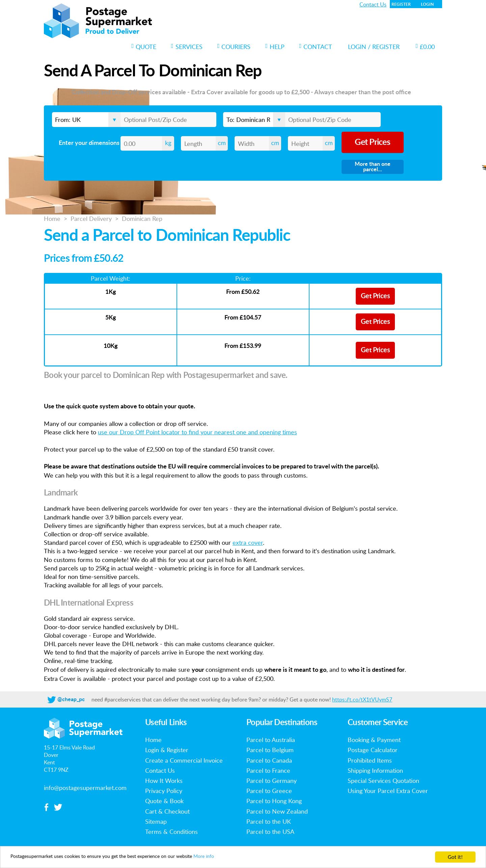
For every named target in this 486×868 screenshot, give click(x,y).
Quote (144, 47)
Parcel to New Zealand (277, 811)
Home (52, 219)
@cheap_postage (78, 699)
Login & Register (167, 750)
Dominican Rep (142, 219)
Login (427, 4)
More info (242, 857)
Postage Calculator (373, 750)
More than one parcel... (373, 167)
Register (401, 4)
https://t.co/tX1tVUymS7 (362, 699)
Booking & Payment (374, 740)
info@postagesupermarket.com (85, 788)
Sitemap (156, 821)
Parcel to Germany (272, 781)
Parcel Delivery (91, 219)
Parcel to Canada (269, 760)
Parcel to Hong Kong (274, 801)
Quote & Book (164, 801)
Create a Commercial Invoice (184, 760)
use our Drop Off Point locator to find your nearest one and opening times (197, 432)
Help (275, 47)
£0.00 (425, 47)
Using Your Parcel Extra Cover (388, 791)
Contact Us (373, 4)
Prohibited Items (370, 760)
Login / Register (374, 47)
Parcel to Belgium (270, 750)
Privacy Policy (164, 791)
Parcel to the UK (269, 821)
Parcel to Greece (269, 791)
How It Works (164, 781)
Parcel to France (268, 770)
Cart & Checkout (167, 811)
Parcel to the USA (270, 832)
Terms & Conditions (171, 832)
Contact (316, 47)
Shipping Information (375, 770)
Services (187, 47)
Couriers (234, 47)
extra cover (248, 542)
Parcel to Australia (271, 740)
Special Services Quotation (383, 781)
